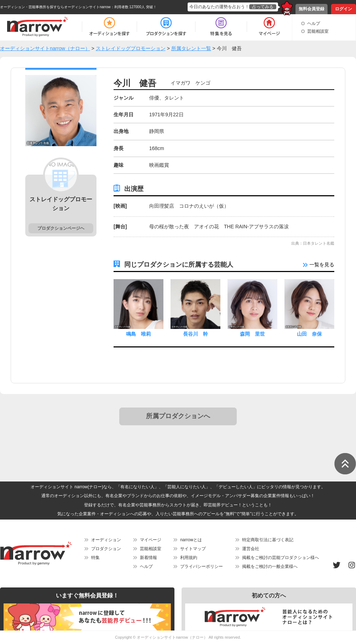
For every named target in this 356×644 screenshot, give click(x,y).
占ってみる (263, 7)
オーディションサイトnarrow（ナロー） (172, 637)
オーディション (106, 540)
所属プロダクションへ (178, 416)
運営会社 (251, 549)
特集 (95, 558)
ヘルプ (314, 23)
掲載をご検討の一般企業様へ (270, 566)
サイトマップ (193, 549)
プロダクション (106, 549)
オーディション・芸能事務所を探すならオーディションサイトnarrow (55, 7)
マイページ (151, 540)
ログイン (344, 9)
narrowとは (191, 540)
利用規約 (189, 558)
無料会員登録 (311, 9)
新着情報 (148, 558)
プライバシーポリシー (201, 566)
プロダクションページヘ (61, 228)
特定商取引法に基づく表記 (268, 540)
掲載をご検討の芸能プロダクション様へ (281, 558)
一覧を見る (319, 265)
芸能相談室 (318, 31)
